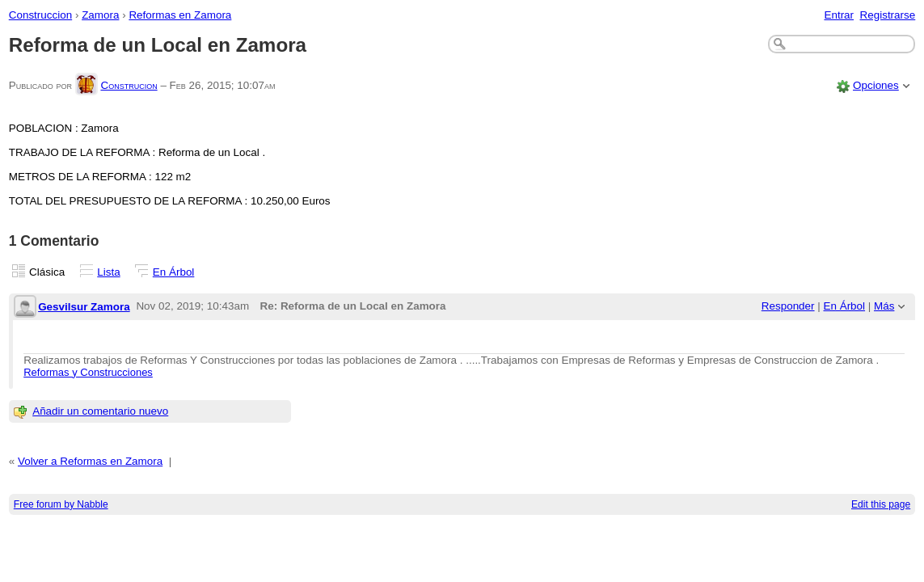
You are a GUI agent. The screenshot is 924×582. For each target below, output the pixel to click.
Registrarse (888, 15)
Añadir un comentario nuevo (100, 411)
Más (884, 306)
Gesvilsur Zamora (84, 307)
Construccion (40, 15)
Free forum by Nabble (61, 504)
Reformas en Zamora (180, 15)
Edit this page (881, 504)
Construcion (129, 85)
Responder (788, 306)
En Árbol (174, 272)
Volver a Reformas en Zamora (90, 461)
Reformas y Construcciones (88, 372)
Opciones (876, 85)
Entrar (839, 15)
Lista (108, 272)
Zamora (100, 15)
